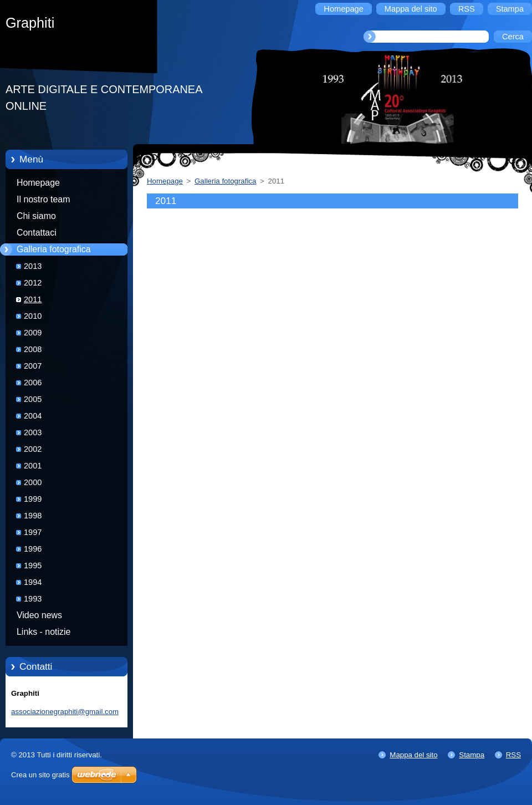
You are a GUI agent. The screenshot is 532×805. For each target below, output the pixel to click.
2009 (33, 333)
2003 (33, 432)
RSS (513, 755)
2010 (33, 316)
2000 (33, 482)
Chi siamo (36, 216)
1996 (33, 549)
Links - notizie (44, 632)
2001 (33, 466)
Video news (39, 615)
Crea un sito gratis (40, 775)
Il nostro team (43, 199)
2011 (33, 299)
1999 (33, 499)
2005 (33, 399)
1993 (33, 599)
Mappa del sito (413, 755)
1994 (33, 582)
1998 (33, 516)
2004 (33, 416)
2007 (33, 366)
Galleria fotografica (54, 249)
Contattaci (37, 233)
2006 (33, 383)
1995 (33, 565)
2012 (33, 283)
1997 (33, 532)
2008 (33, 349)
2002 (33, 449)
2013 (33, 266)
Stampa (472, 755)
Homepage (38, 183)
